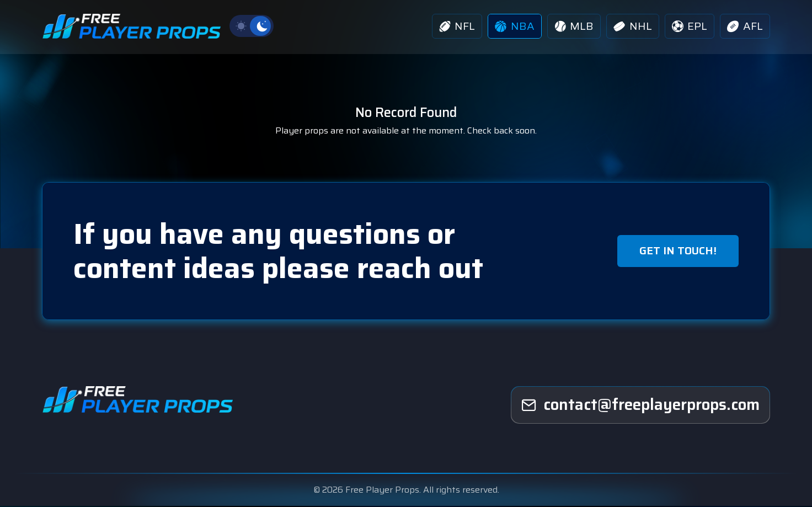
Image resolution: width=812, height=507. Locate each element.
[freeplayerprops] (640, 406)
